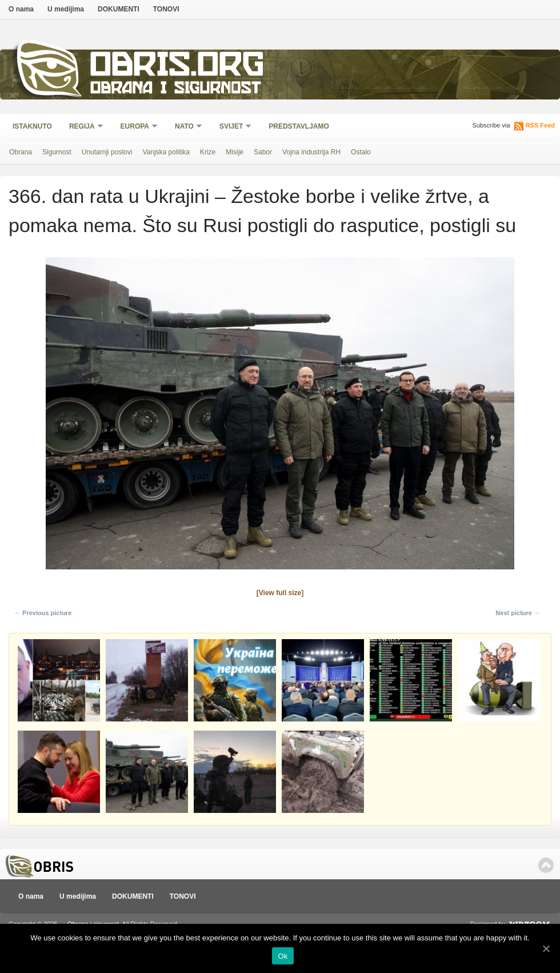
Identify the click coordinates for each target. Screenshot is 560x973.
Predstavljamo (299, 126)
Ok (283, 956)
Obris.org (177, 67)
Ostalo (361, 152)
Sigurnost (57, 152)
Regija (83, 127)
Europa (135, 127)
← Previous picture (43, 613)
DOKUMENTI (119, 9)
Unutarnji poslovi (107, 152)
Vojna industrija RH (311, 152)
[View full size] (280, 593)
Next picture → (518, 613)
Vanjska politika (166, 152)
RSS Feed (540, 125)
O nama (21, 9)
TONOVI (166, 9)
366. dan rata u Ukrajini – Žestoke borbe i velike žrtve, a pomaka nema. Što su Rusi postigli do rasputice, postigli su (262, 211)
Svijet (232, 127)
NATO (185, 127)
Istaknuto (32, 126)
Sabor (263, 152)
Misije (235, 152)
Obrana (21, 152)
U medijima (66, 9)
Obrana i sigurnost (175, 89)
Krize (208, 152)
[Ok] (546, 948)
